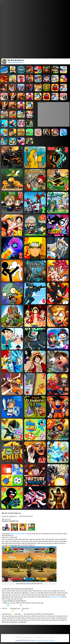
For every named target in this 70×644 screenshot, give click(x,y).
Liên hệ (47, 637)
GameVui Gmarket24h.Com (9, 516)
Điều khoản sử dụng (39, 637)
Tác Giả (52, 637)
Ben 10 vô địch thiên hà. (26, 516)
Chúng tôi (18, 637)
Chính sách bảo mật (27, 637)
